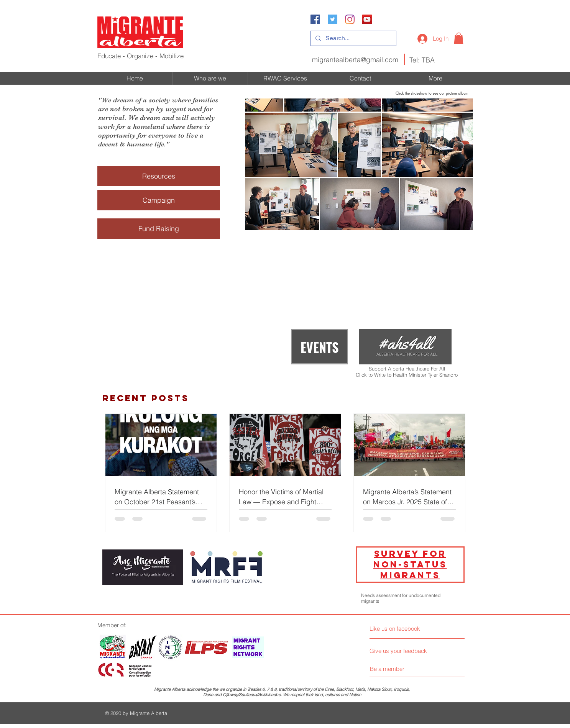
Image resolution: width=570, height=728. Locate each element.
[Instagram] (350, 19)
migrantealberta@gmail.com (355, 60)
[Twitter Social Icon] (333, 19)
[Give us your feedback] (401, 651)
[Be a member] (387, 669)
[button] (459, 38)
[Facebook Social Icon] (315, 19)
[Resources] (159, 176)
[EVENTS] (319, 347)
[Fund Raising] (159, 229)
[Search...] (353, 38)
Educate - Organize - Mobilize (140, 56)
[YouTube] (367, 19)
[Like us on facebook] (404, 629)
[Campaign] (159, 200)
